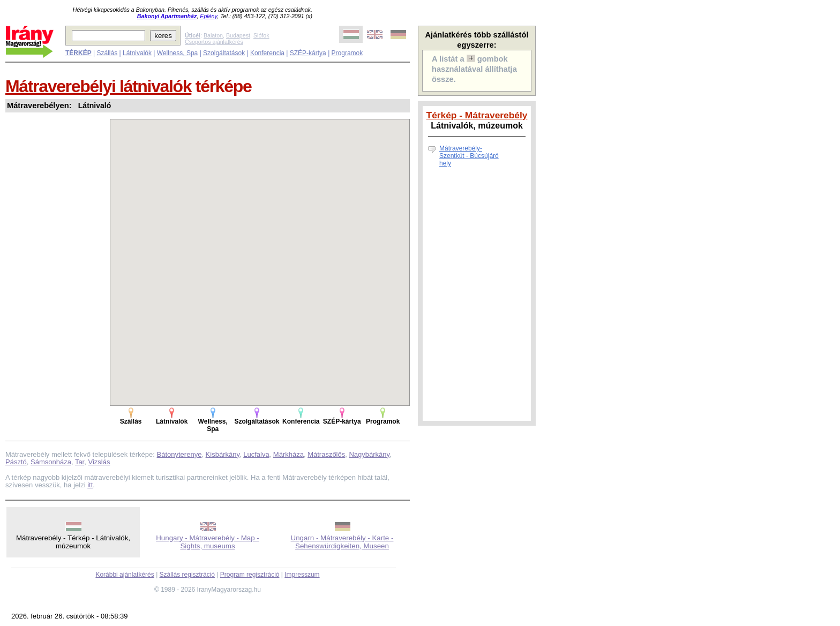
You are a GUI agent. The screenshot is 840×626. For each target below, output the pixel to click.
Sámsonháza (51, 462)
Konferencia (267, 53)
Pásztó (16, 462)
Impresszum (302, 575)
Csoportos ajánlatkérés (214, 42)
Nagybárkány (369, 454)
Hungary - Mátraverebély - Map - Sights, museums (208, 542)
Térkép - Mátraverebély (477, 115)
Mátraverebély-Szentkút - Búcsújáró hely (469, 156)
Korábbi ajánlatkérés (125, 575)
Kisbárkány (223, 454)
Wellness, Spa (177, 53)
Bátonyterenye (179, 454)
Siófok (261, 35)
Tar (80, 462)
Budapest (238, 35)
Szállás (107, 53)
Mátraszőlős (326, 454)
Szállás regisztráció (187, 575)
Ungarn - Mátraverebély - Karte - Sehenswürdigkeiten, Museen (342, 542)
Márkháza (288, 454)
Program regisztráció (250, 575)
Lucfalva (256, 454)
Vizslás (99, 462)
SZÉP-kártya (308, 53)
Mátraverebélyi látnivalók (98, 86)
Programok (347, 53)
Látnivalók (137, 53)
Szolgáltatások (224, 53)
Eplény (208, 16)
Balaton (213, 35)
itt (90, 485)
